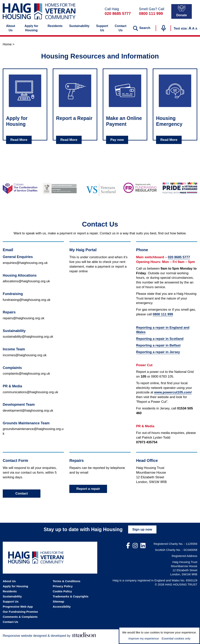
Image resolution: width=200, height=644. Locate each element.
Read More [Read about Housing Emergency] (169, 143)
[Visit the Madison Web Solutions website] (49, 638)
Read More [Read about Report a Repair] (69, 143)
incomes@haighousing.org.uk (25, 358)
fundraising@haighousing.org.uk (27, 303)
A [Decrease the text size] (196, 32)
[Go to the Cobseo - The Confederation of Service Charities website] (20, 191)
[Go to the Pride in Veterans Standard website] (180, 191)
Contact (22, 497)
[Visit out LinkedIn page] (143, 549)
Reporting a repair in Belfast (158, 349)
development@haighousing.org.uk (28, 414)
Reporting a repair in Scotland (160, 342)
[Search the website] (142, 31)
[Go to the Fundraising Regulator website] (140, 191)
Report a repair (88, 492)
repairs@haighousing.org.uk (24, 321)
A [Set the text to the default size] (193, 32)
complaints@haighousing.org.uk (26, 377)
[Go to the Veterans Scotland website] (100, 191)
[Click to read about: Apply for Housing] (25, 94)
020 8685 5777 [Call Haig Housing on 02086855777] (118, 16)
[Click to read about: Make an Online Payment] (125, 94)
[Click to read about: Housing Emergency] (175, 94)
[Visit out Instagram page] (135, 549)
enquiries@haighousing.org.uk (25, 266)
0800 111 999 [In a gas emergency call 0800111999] (151, 16)
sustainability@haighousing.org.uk (28, 340)
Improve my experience (144, 638)
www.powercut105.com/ (173, 396)
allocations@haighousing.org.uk (26, 284)
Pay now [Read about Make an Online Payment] (117, 143)
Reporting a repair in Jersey (158, 355)
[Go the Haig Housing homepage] (39, 14)
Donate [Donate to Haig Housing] (181, 13)
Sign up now (142, 533)
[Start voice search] (164, 31)
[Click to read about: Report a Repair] (75, 94)
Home (7, 47)
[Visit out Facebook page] (128, 549)
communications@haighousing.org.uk (30, 395)
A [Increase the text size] (190, 31)
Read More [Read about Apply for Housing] (19, 143)
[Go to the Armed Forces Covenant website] (60, 191)
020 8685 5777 (179, 260)
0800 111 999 (163, 317)
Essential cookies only (176, 638)
